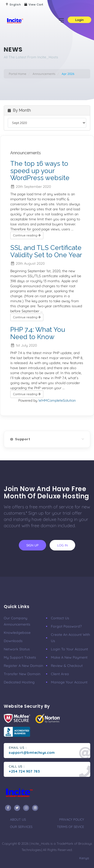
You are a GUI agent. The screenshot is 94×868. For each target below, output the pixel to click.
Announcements (44, 74)
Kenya (84, 858)
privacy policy (72, 819)
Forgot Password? (66, 626)
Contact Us (60, 618)
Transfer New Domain (22, 674)
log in (62, 545)
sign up (32, 545)
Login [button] (79, 20)
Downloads (13, 641)
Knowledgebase (17, 633)
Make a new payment (69, 657)
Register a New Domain (23, 666)
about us (18, 819)
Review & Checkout (67, 666)
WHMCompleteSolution (57, 400)
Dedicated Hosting (19, 682)
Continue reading (27, 235)
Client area (60, 674)
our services (21, 827)
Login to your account (69, 649)
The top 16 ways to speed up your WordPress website (40, 171)
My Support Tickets (20, 657)
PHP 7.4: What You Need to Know (38, 333)
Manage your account (69, 682)
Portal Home (18, 74)
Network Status (17, 649)
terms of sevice (70, 827)
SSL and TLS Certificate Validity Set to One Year (46, 251)
